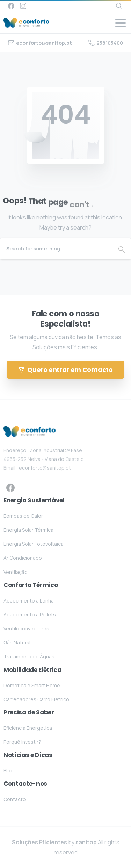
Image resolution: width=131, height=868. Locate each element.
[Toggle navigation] (121, 23)
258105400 (106, 43)
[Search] (56, 249)
